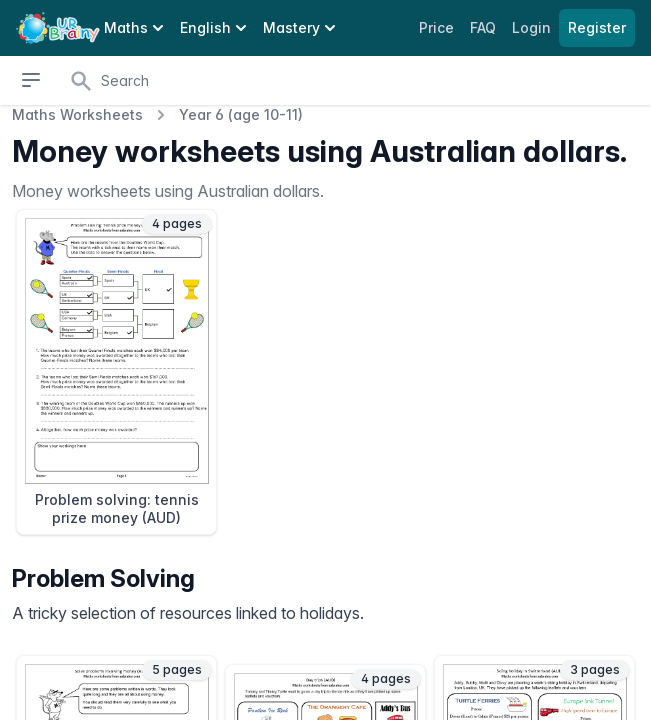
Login (533, 27)
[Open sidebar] (31, 80)
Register (597, 27)
